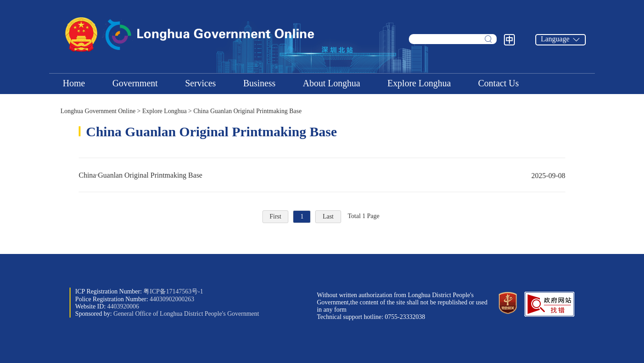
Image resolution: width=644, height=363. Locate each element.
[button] (549, 315)
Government (135, 83)
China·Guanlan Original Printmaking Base (322, 175)
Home (74, 83)
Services (201, 83)
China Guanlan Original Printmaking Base (247, 111)
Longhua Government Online (98, 111)
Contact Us (498, 83)
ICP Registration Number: (139, 291)
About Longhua (332, 83)
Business (259, 83)
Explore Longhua (419, 83)
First (276, 216)
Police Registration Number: (135, 299)
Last (328, 216)
